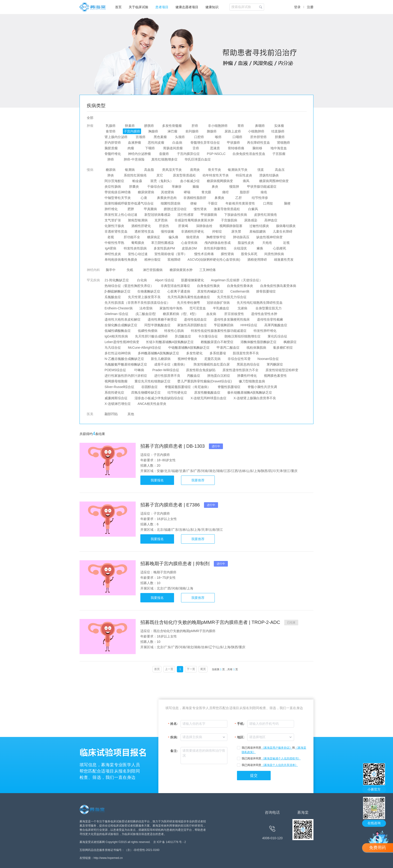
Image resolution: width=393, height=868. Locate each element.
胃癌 (241, 126)
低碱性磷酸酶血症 (118, 331)
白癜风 (253, 209)
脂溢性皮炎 (246, 243)
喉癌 (218, 137)
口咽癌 (237, 137)
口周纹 (268, 203)
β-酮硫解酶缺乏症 (118, 291)
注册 (310, 7)
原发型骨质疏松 (184, 175)
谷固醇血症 (149, 387)
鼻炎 (215, 187)
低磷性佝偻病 (148, 331)
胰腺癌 (212, 131)
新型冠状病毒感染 (157, 215)
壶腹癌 (164, 154)
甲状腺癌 (233, 143)
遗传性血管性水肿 (264, 314)
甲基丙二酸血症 (228, 348)
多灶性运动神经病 (118, 353)
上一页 (169, 669)
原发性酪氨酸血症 (207, 392)
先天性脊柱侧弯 (189, 303)
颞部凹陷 (111, 414)
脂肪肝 (245, 192)
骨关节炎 (215, 170)
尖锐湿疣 (240, 248)
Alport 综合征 (165, 280)
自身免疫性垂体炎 (240, 286)
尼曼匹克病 (212, 359)
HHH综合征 (249, 325)
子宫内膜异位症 (189, 154)
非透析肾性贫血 (116, 231)
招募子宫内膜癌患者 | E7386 (171, 505)
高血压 (280, 170)
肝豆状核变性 (234, 314)
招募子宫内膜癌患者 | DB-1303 (173, 446)
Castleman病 (240, 291)
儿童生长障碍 (283, 231)
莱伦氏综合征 (277, 336)
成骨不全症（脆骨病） (171, 364)
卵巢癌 (130, 126)
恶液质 (215, 148)
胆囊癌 (280, 137)
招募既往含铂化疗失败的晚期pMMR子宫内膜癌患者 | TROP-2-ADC (211, 622)
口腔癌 (199, 137)
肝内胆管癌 (113, 143)
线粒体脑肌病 (256, 348)
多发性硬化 (194, 353)
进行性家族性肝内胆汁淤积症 (126, 376)
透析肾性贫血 (144, 231)
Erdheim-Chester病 (119, 308)
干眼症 (213, 203)
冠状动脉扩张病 (218, 303)
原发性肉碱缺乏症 (210, 291)
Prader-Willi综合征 (166, 370)
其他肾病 (168, 192)
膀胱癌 (149, 126)
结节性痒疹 (260, 198)
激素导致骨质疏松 (227, 209)
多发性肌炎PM (164, 248)
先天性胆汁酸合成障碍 (151, 336)
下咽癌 (150, 148)
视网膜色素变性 (275, 376)
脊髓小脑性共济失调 (262, 387)
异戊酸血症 (183, 336)
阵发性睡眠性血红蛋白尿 (212, 364)
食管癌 (111, 131)
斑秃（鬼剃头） (162, 181)
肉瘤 (131, 148)
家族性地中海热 (171, 308)
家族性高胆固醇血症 (192, 325)
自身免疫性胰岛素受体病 (278, 286)
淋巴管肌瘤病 (153, 270)
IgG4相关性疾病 (116, 336)
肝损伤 (164, 226)
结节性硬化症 (178, 392)
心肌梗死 (280, 248)
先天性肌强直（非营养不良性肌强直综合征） (137, 303)
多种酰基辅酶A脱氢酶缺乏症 (158, 353)
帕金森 (137, 181)
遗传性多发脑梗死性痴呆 (232, 319)
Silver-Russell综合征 (119, 387)
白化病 (142, 280)
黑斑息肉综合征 (248, 364)
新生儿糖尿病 (161, 359)
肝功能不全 (132, 237)
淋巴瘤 (172, 131)
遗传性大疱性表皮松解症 (123, 319)
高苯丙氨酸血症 (276, 325)
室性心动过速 (138, 254)
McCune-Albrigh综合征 (145, 348)
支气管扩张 (113, 220)
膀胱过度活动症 (175, 209)
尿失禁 (236, 231)
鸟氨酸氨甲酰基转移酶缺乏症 (126, 364)
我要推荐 (198, 480)
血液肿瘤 (135, 143)
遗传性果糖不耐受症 (162, 319)
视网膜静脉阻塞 (231, 226)
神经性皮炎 (113, 254)
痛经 (226, 192)
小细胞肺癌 (256, 131)
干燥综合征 (155, 187)
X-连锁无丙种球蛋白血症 (209, 398)
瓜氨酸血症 (113, 297)
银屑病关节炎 (238, 170)
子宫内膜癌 (132, 131)
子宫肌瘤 (279, 154)
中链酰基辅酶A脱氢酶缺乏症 (189, 348)
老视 (111, 237)
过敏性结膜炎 (259, 226)
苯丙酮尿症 (275, 364)
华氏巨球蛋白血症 (198, 159)
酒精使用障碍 (257, 260)
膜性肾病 (227, 254)
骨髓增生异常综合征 (205, 143)
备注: (174, 751)
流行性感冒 (186, 215)
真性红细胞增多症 (164, 159)
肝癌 (195, 126)
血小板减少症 (190, 181)
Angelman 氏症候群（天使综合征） (237, 280)
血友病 (211, 314)
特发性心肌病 (174, 331)
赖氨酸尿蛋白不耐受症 (217, 342)
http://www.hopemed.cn (108, 858)
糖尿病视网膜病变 (220, 181)
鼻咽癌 (260, 126)
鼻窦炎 (219, 198)
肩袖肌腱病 (258, 231)
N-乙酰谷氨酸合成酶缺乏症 (124, 359)
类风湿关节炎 (172, 170)
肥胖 (131, 209)
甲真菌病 (150, 209)
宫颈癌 (141, 137)
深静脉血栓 (204, 226)
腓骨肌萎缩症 (266, 291)
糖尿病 (111, 170)
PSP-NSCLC (216, 154)
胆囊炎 (134, 187)
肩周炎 (195, 170)
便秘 (193, 203)
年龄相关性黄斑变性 (240, 203)
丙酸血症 (194, 376)
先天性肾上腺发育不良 (144, 297)
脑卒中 (111, 270)
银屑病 (130, 170)
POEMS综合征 (115, 370)
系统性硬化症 (114, 392)
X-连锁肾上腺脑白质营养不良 (255, 398)
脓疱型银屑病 (138, 220)
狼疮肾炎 (193, 237)
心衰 (144, 198)
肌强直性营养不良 (246, 353)
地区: (241, 737)
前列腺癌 (192, 131)
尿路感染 (251, 220)
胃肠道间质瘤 (173, 148)
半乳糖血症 (221, 308)
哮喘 (187, 192)
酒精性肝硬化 (141, 226)
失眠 (130, 270)
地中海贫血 (279, 148)
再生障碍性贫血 (258, 143)
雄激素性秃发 (284, 260)
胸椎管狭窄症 (216, 237)
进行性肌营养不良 (167, 376)
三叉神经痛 (208, 270)
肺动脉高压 (241, 237)
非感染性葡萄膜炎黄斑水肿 (194, 220)
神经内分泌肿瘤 (139, 154)
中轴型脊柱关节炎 (118, 198)
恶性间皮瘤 (156, 143)
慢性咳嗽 (168, 231)
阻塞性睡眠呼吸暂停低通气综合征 (129, 203)
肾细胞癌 (284, 143)
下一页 (191, 669)
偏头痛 (173, 237)
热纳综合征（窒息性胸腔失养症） (129, 286)
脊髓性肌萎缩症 (229, 387)
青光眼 (206, 192)
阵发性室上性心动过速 (121, 215)
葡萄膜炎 (138, 243)
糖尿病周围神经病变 (274, 181)
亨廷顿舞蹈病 (224, 325)
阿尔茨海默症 (114, 181)
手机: (241, 724)
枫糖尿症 (290, 342)
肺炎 (111, 175)
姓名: (174, 724)
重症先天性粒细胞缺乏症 (153, 381)
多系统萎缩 (218, 353)
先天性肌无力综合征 (232, 297)
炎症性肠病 (113, 187)
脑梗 (287, 203)
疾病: (174, 737)
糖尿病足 (154, 237)
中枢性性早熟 (114, 243)
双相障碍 (174, 260)
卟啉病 (139, 370)
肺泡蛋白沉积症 (219, 376)
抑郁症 (217, 231)
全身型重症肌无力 (269, 308)
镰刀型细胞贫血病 (252, 381)
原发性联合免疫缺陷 (201, 370)
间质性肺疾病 (274, 254)
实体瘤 (279, 126)
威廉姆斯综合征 (116, 398)
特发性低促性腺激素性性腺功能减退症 (219, 331)
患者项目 (162, 7)
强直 (261, 170)
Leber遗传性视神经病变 (122, 342)
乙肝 (239, 198)
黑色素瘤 (160, 137)
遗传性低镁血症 (196, 319)
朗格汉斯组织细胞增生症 (243, 336)
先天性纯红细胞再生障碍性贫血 (260, 303)
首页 (118, 7)
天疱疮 (267, 243)
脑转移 (257, 148)
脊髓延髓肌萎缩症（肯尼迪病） (188, 387)
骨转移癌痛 (236, 148)
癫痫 (196, 187)
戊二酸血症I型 (146, 314)
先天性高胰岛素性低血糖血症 (189, 297)
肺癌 (111, 159)
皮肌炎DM (189, 248)
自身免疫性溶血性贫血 (249, 154)
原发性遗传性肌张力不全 (240, 370)
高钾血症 (271, 220)
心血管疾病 (189, 243)
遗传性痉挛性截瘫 (270, 319)
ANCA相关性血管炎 (152, 404)
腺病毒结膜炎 (286, 226)
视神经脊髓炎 (187, 359)
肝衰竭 (183, 226)
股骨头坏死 (249, 254)
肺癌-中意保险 (134, 159)
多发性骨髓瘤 (172, 126)
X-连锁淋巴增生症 (118, 404)
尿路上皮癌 (233, 131)
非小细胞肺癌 (218, 126)
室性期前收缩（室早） (171, 254)
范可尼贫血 (198, 308)
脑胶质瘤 (111, 148)
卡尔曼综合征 (208, 336)
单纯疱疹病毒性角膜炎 (121, 260)
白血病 (177, 143)
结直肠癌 (278, 131)
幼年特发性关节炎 (216, 175)
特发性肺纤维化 (265, 331)
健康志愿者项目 (187, 7)
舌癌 (196, 148)
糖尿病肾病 (146, 192)
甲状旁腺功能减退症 (262, 187)
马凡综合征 (113, 348)
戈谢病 (242, 308)
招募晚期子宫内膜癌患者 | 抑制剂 (176, 564)
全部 (90, 118)
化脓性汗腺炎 (114, 226)
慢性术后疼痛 (204, 254)
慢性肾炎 (200, 209)
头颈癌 (180, 137)
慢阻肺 (234, 187)
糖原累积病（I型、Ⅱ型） (180, 314)
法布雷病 (146, 308)
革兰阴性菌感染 (163, 243)
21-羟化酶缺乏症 (117, 280)
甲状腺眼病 (209, 215)
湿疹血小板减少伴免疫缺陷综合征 (159, 398)
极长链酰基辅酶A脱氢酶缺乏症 (250, 392)
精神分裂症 (153, 260)
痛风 (246, 181)
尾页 (203, 669)
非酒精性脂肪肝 (195, 198)
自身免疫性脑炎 (209, 286)
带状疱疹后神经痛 (118, 192)
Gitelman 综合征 (116, 314)
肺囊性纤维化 (247, 376)
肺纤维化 (111, 209)
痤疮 (264, 192)
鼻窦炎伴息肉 (167, 198)
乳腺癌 (111, 126)
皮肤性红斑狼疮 (266, 215)
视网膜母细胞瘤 (116, 381)
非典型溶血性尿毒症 (175, 286)
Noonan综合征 (268, 359)
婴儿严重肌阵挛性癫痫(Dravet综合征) (205, 381)
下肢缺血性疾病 (236, 215)
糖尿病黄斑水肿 (181, 270)
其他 (131, 414)
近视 (286, 243)
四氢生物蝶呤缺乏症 (146, 392)
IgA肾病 (111, 248)
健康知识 (212, 7)
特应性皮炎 (244, 175)
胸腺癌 (153, 131)
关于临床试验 (138, 7)
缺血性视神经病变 (269, 237)
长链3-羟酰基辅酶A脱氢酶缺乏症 (170, 342)
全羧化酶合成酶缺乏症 (121, 325)
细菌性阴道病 (171, 203)
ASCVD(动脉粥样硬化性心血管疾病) (214, 260)
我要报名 (157, 480)
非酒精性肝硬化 (193, 231)
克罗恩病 (161, 220)
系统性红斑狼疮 (135, 175)
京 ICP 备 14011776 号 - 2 (170, 842)
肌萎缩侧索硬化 (193, 280)
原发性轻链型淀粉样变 (282, 370)
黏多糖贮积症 (283, 348)
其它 (160, 175)
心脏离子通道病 (179, 291)
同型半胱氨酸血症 (157, 325)
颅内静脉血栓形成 (218, 243)
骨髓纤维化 (113, 154)
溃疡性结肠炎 (269, 175)
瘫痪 (260, 248)
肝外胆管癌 (259, 137)
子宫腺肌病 (229, 220)
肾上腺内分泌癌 (116, 137)
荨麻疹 (177, 187)
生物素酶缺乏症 (149, 291)
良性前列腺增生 (215, 248)
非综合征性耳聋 (239, 359)
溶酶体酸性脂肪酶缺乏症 (258, 342)
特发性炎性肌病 (135, 248)
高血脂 (149, 170)
